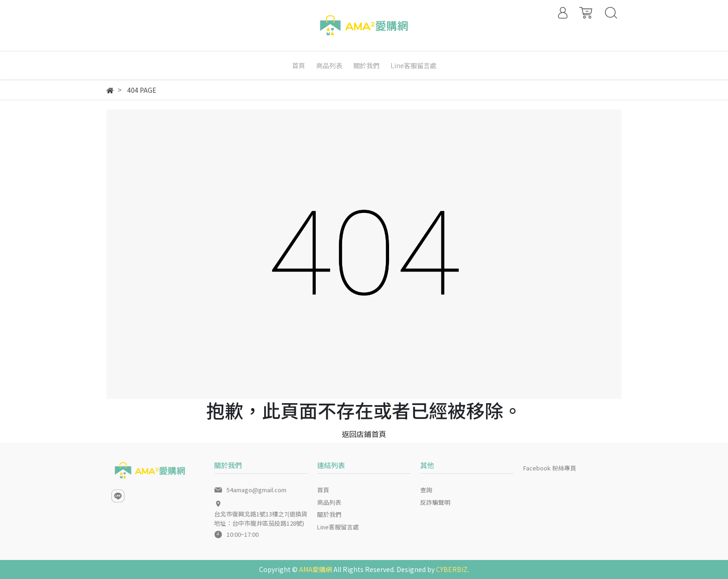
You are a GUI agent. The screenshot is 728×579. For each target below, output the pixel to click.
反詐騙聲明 (435, 502)
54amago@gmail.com (257, 490)
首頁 (323, 490)
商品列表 (329, 502)
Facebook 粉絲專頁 (550, 468)
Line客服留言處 (338, 527)
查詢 (426, 490)
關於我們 (329, 514)
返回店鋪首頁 (364, 434)
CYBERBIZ (452, 569)
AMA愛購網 (315, 569)
